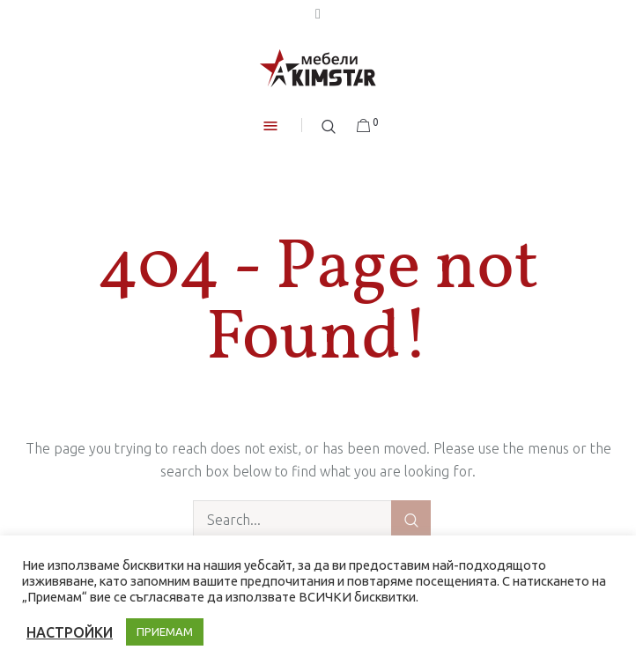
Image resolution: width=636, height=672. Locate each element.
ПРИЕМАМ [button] (165, 631)
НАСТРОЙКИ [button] (70, 632)
